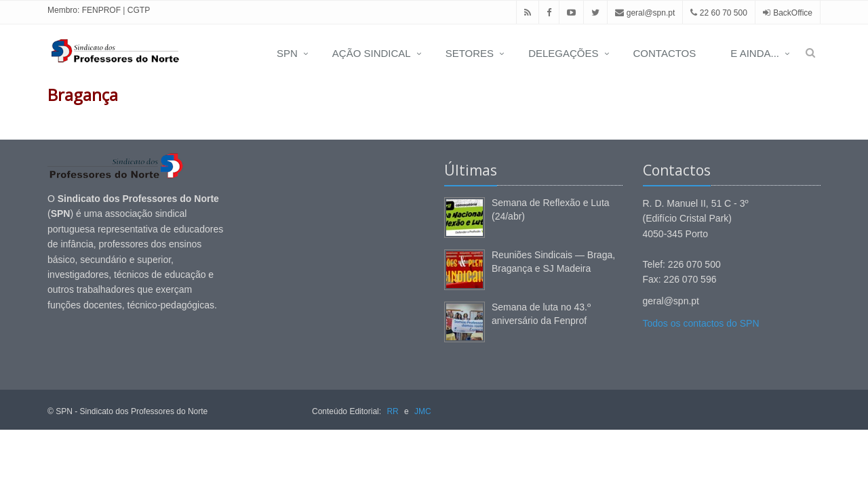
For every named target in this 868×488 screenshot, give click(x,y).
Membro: (63, 10)
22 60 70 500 (718, 13)
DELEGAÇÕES (563, 53)
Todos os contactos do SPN (701, 323)
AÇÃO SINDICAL (372, 53)
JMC (423, 411)
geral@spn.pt (645, 13)
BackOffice (793, 13)
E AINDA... (755, 53)
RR (392, 411)
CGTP (139, 10)
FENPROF (101, 10)
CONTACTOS (665, 53)
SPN (287, 53)
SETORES (470, 53)
